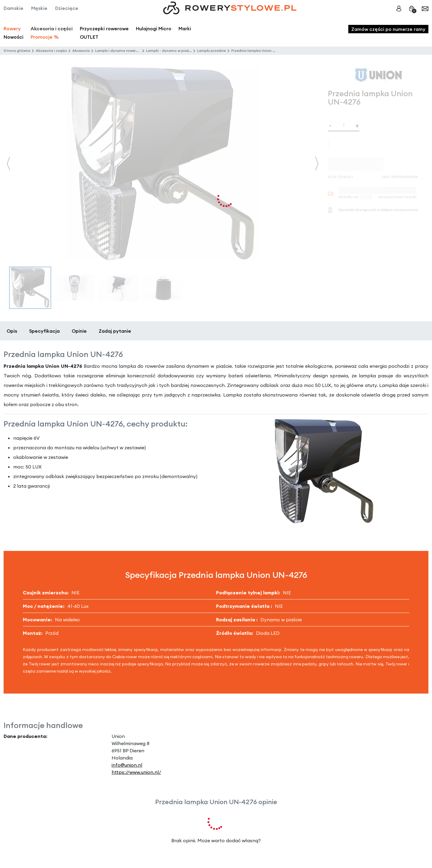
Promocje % (45, 37)
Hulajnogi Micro (154, 28)
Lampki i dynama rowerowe (119, 51)
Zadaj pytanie (115, 331)
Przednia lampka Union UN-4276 (260, 51)
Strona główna (17, 51)
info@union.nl (127, 765)
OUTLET (89, 37)
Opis (12, 331)
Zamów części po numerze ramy (388, 29)
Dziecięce (67, 8)
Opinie (79, 331)
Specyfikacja (44, 331)
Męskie (39, 8)
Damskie (13, 8)
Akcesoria (81, 51)
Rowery (12, 28)
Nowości (13, 37)
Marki (185, 28)
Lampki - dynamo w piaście (170, 51)
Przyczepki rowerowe (104, 28)
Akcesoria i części (51, 51)
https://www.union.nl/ (136, 772)
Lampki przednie (211, 51)
